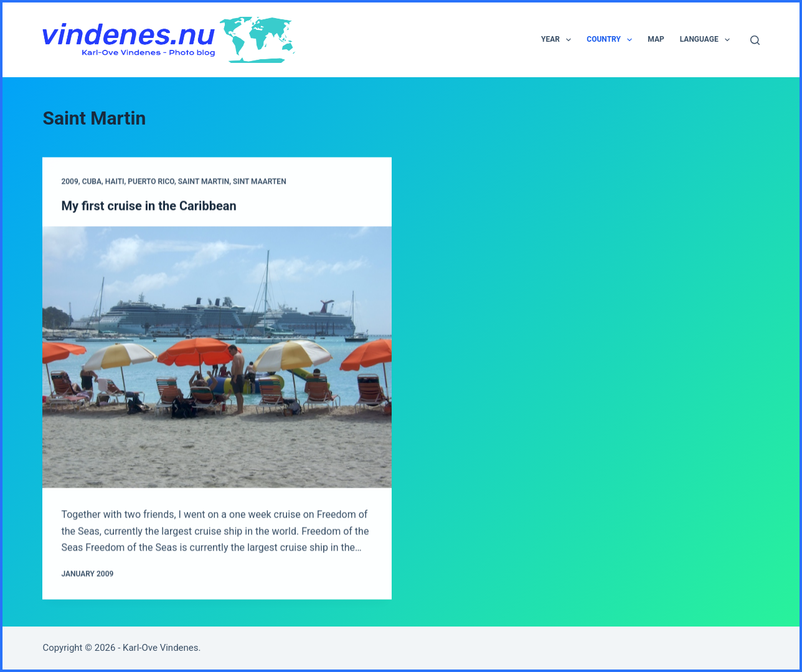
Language (707, 40)
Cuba (92, 182)
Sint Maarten (260, 182)
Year (559, 40)
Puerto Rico (151, 182)
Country (612, 40)
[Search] (755, 40)
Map (656, 39)
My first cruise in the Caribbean (149, 206)
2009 (69, 182)
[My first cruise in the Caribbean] (217, 357)
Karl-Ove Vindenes (161, 648)
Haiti (115, 182)
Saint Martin (204, 182)
